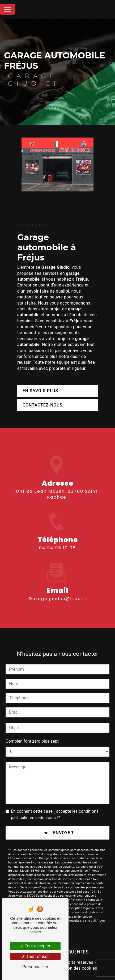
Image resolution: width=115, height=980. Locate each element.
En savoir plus (40, 391)
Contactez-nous (42, 405)
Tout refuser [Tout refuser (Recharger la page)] (35, 957)
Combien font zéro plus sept (32, 735)
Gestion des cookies (77, 968)
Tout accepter (35, 946)
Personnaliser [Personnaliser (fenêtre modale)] (35, 967)
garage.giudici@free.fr (58, 592)
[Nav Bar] (7, 9)
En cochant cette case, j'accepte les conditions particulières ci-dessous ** (55, 808)
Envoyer (63, 827)
